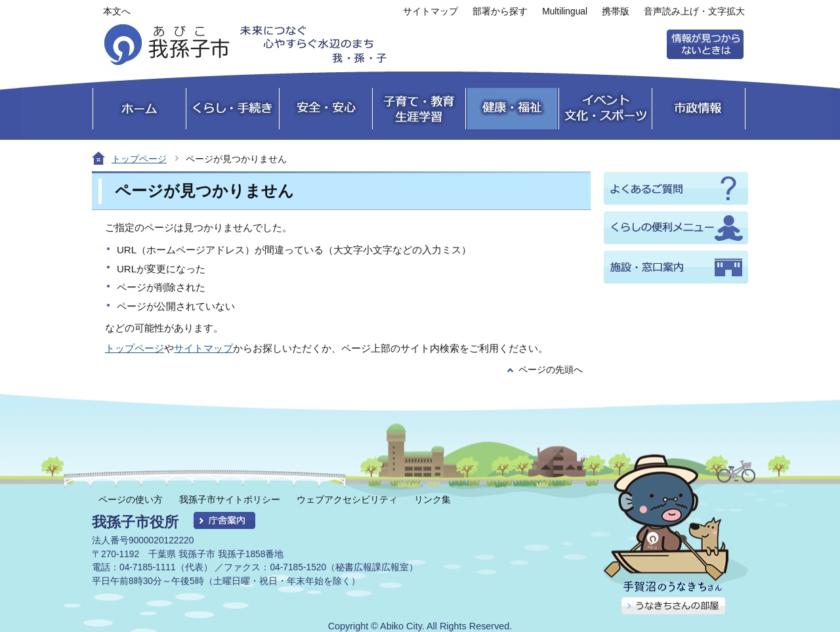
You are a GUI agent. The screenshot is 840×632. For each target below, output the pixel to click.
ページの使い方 (131, 499)
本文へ (117, 11)
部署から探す (500, 11)
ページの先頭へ (551, 370)
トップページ (139, 159)
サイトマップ (430, 11)
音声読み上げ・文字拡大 (694, 11)
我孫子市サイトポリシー (230, 499)
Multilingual (565, 11)
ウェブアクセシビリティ (347, 499)
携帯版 (616, 11)
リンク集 (432, 499)
